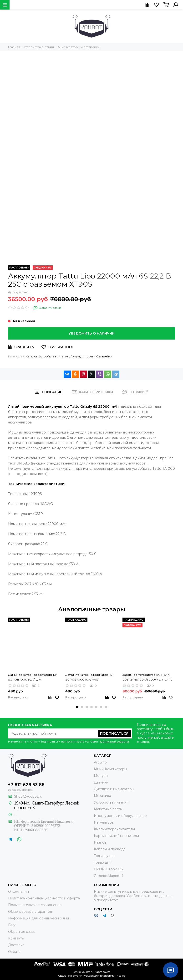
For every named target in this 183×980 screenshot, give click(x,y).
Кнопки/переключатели (114, 829)
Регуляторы (104, 822)
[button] (77, 707)
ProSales (88, 976)
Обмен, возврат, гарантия (30, 912)
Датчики (101, 782)
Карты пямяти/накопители (116, 836)
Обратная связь (22, 932)
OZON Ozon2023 (108, 869)
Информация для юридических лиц (39, 918)
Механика (102, 796)
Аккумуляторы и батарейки (91, 356)
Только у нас (105, 856)
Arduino (100, 762)
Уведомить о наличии (92, 333)
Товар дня (103, 862)
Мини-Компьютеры (110, 769)
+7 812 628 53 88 (26, 785)
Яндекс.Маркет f (108, 876)
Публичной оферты (114, 741)
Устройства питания (54, 356)
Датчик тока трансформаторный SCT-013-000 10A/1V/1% (90, 677)
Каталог (32, 356)
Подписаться (114, 733)
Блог (12, 925)
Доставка (16, 945)
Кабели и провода (110, 849)
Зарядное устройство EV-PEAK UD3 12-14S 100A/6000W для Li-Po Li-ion (147, 677)
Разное (100, 842)
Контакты (16, 938)
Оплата (14, 952)
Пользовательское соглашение (35, 905)
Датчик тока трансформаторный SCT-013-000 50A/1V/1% (33, 677)
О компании (18, 892)
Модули (101, 776)
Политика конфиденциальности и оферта (44, 898)
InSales (120, 976)
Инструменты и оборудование (120, 816)
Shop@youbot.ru (28, 796)
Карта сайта (102, 972)
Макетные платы (108, 809)
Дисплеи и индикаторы (114, 789)
